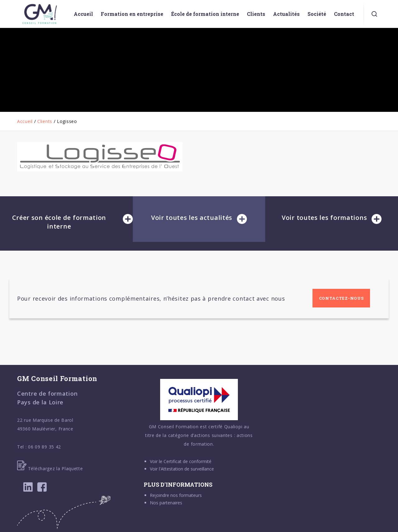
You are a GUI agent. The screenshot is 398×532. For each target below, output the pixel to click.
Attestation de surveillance (187, 469)
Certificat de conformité (187, 461)
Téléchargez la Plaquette (50, 468)
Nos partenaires (166, 503)
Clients (45, 121)
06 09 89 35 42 (44, 447)
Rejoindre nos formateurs (176, 495)
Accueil (25, 121)
